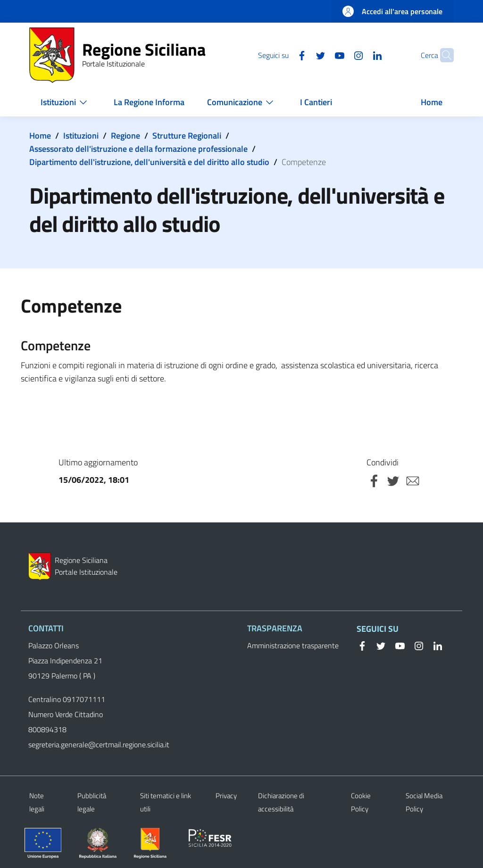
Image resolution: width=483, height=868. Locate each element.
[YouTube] (321, 55)
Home (40, 136)
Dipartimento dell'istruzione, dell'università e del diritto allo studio (149, 162)
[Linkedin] (359, 55)
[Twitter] (302, 55)
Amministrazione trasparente (293, 645)
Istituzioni (81, 136)
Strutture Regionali (187, 136)
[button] (442, 55)
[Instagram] (340, 55)
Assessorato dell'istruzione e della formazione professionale (138, 149)
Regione (125, 136)
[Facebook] (283, 55)
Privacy (226, 796)
